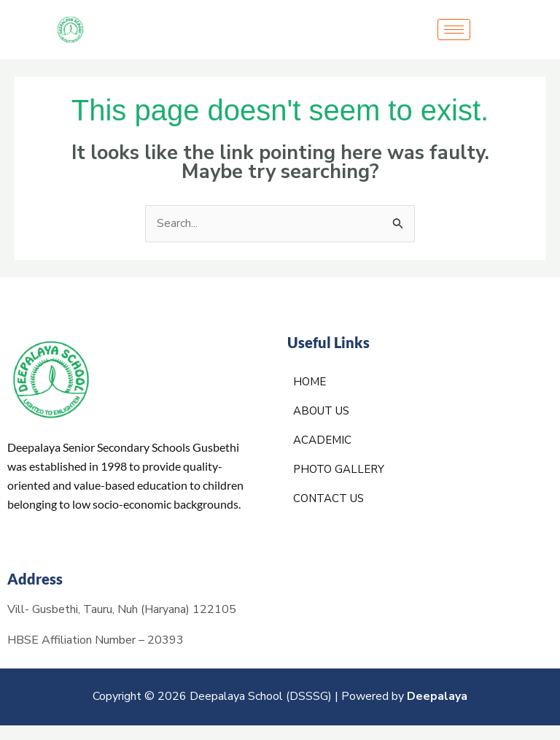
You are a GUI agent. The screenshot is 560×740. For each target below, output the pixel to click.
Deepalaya (437, 697)
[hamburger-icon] (454, 30)
